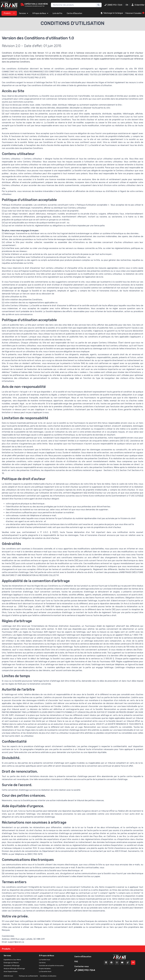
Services (24, 13)
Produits (6, 949)
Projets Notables (45, 969)
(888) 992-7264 (113, 5)
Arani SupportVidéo (11, 971)
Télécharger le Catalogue (112, 13)
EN (127, 5)
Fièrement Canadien (135, 13)
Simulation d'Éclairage (12, 966)
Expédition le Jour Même (12, 960)
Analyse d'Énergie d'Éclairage (14, 969)
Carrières (42, 963)
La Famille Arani (45, 960)
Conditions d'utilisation (48, 976)
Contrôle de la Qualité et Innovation (51, 966)
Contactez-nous (82, 966)
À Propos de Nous (40, 13)
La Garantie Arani (45, 971)
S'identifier (138, 5)
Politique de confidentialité (29, 976)
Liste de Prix (57, 13)
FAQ (76, 962)
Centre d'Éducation (74, 13)
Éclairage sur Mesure (11, 963)
